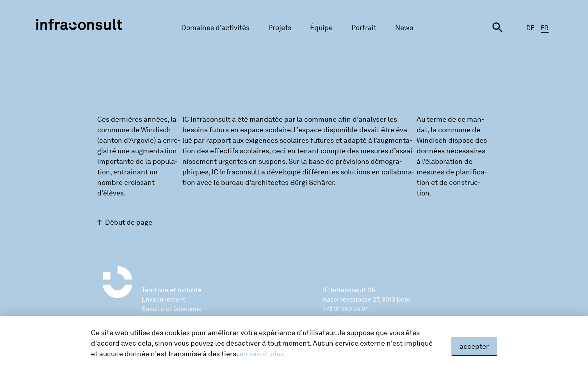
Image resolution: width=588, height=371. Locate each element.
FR (545, 28)
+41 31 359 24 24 (346, 309)
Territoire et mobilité (172, 290)
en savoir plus (262, 354)
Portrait (364, 28)
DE (530, 28)
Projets (280, 28)
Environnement (164, 299)
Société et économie (172, 309)
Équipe (321, 28)
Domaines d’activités (215, 28)
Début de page (129, 222)
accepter (474, 346)
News (404, 28)
